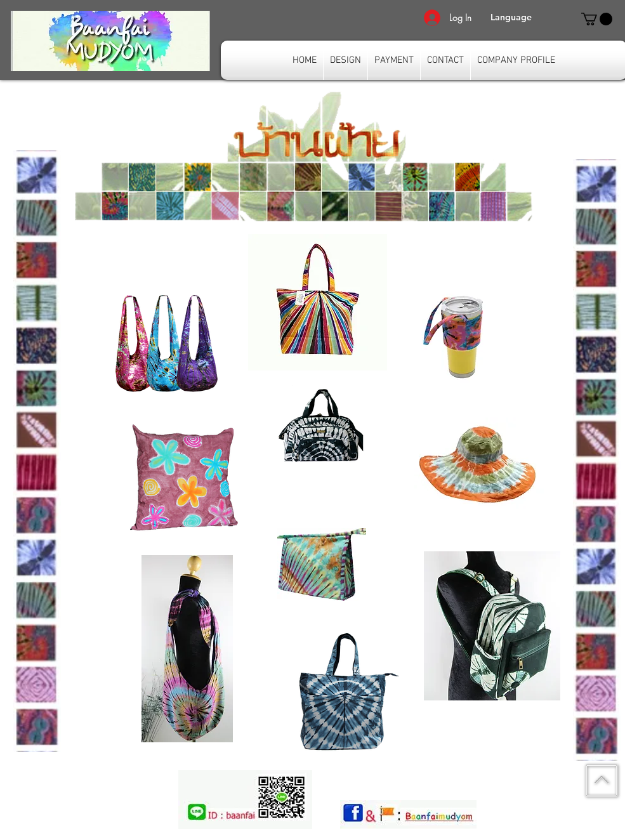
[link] (597, 19)
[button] (511, 18)
